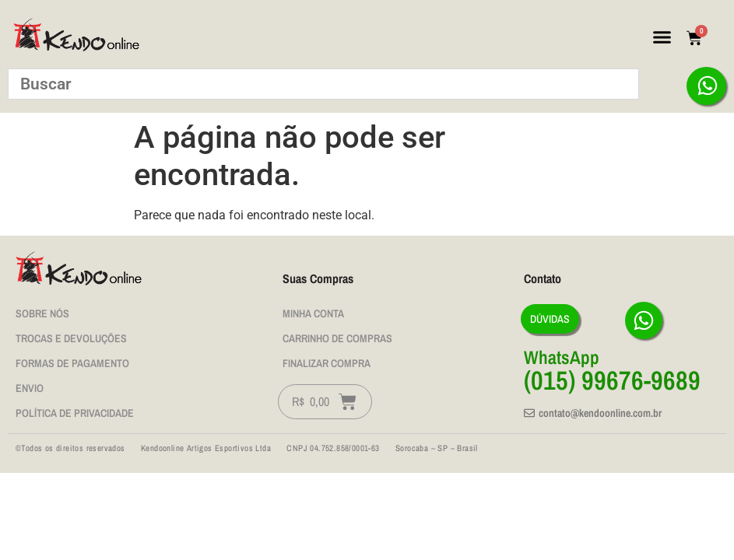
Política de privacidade (75, 413)
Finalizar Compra (327, 363)
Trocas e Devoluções (71, 338)
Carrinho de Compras (337, 338)
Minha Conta (313, 313)
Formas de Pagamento (72, 363)
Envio (30, 388)
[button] (662, 37)
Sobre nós (42, 313)
